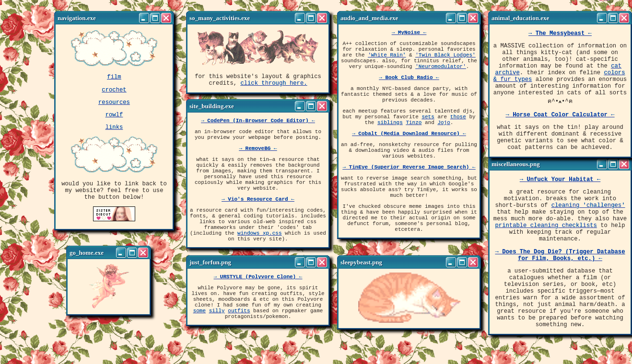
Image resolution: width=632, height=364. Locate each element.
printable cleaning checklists (546, 235)
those (458, 133)
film (114, 78)
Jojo (444, 141)
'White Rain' (387, 60)
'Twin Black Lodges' (445, 60)
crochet (114, 92)
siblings (390, 141)
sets (428, 133)
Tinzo (414, 141)
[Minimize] (144, 18)
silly (217, 319)
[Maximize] (155, 18)
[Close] (166, 18)
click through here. (274, 85)
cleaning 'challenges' (588, 210)
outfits (239, 319)
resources (114, 106)
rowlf (114, 120)
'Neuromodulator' (441, 74)
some (199, 319)
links (114, 134)
